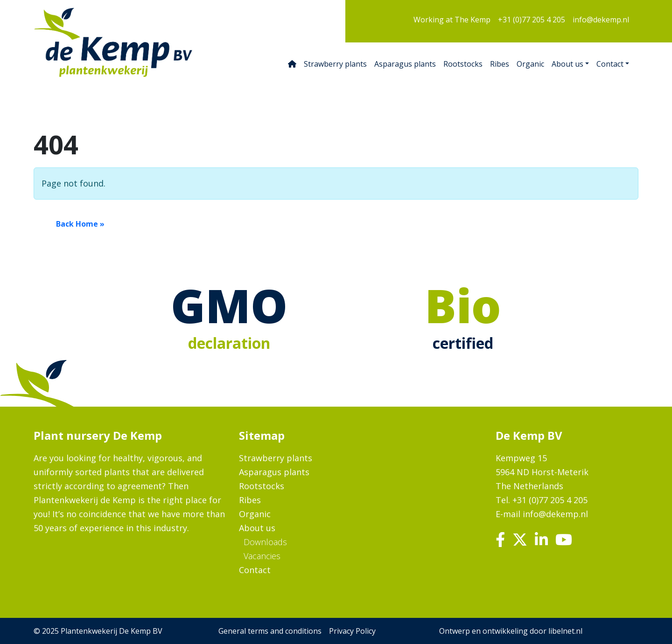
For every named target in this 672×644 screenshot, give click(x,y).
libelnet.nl (565, 631)
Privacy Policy (352, 631)
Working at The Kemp (452, 20)
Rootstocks (463, 64)
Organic (530, 64)
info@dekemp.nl (601, 20)
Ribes (500, 64)
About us (567, 64)
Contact (610, 64)
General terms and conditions (270, 631)
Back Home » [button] (80, 224)
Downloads (265, 542)
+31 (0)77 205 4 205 (532, 20)
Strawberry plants (335, 64)
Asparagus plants (405, 64)
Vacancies (262, 556)
